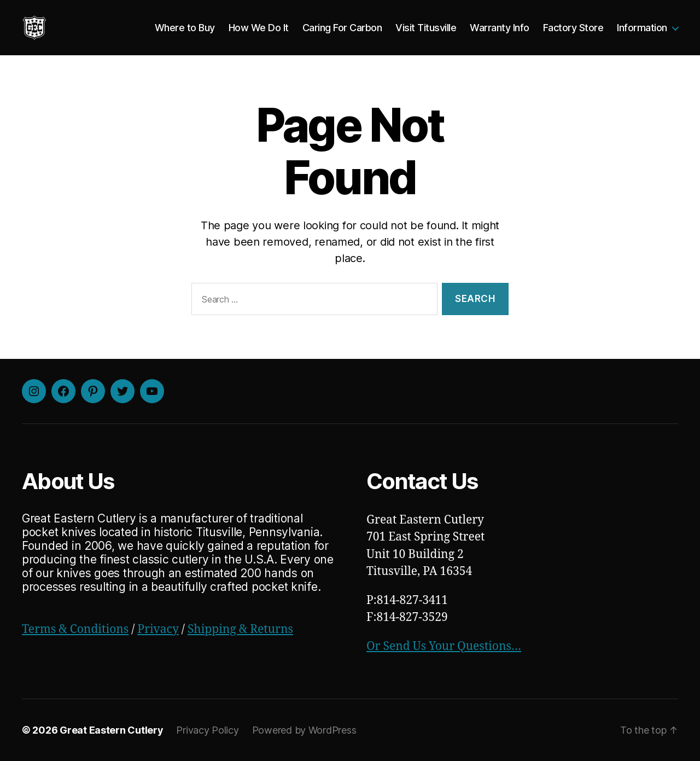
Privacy (158, 629)
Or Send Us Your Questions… (444, 646)
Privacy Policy (207, 730)
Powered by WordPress (304, 730)
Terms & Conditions (75, 629)
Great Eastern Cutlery (111, 730)
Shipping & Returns (240, 629)
